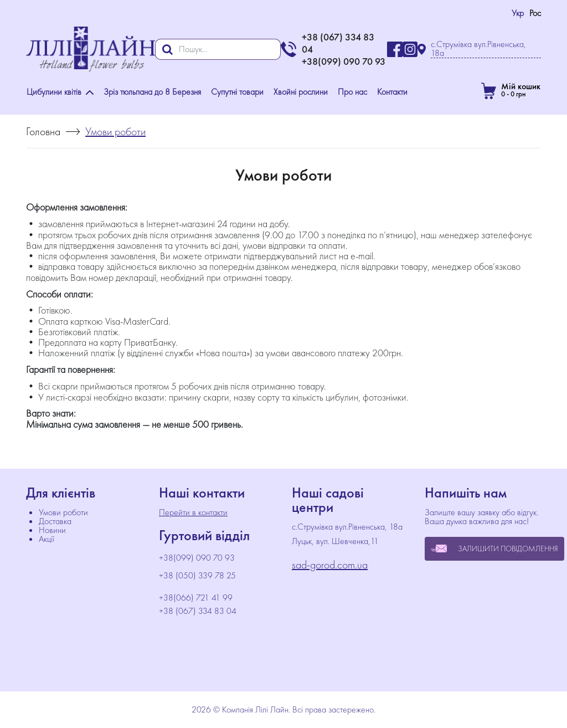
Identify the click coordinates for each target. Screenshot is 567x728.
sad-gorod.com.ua (330, 565)
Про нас (352, 92)
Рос (535, 13)
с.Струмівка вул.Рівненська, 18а (478, 49)
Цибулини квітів (60, 92)
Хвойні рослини (301, 92)
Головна (43, 131)
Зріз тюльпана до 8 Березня (152, 92)
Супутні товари (237, 92)
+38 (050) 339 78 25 (197, 576)
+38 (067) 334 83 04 (198, 611)
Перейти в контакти (193, 512)
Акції (47, 539)
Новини (52, 530)
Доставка (55, 521)
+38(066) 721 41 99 (196, 598)
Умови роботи (63, 512)
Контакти (392, 92)
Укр (518, 13)
